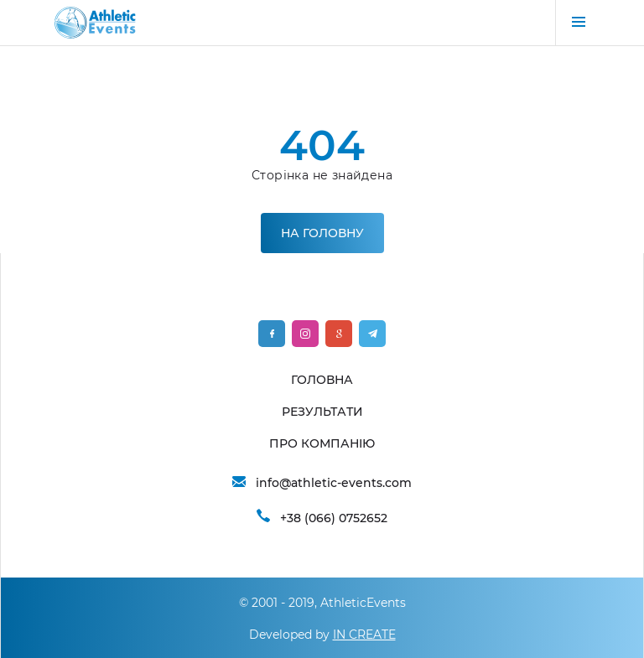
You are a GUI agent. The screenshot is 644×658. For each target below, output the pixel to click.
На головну (322, 233)
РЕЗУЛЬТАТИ (322, 412)
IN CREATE (364, 635)
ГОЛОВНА (322, 380)
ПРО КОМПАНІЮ (322, 443)
